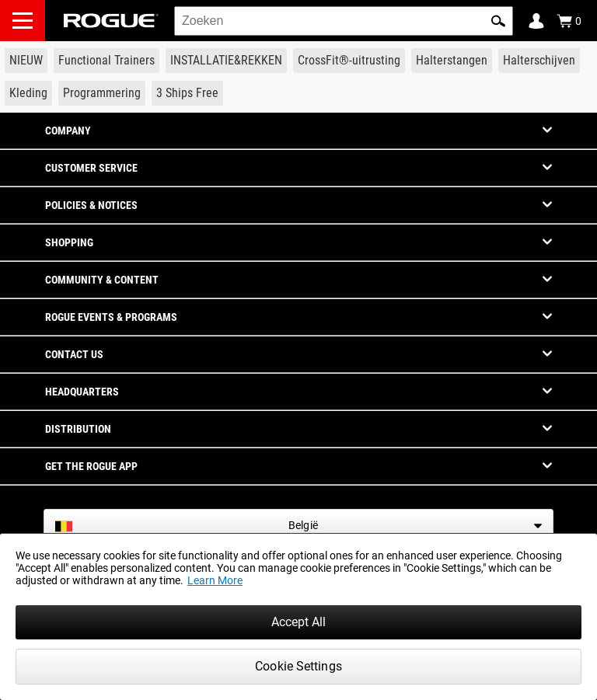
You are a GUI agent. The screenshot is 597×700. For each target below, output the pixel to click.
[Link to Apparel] (28, 93)
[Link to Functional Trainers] (106, 61)
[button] (498, 21)
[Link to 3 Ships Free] (187, 93)
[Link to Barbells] (452, 61)
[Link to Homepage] (111, 21)
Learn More (215, 580)
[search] (344, 21)
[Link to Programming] (102, 93)
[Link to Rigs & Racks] (226, 61)
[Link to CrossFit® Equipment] (349, 61)
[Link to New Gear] (26, 61)
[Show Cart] (569, 21)
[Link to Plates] (539, 61)
